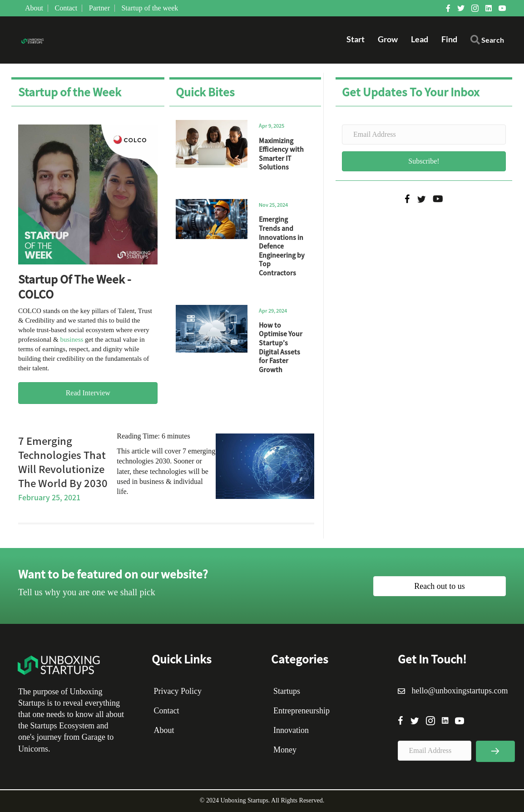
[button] (487, 42)
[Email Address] (424, 135)
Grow (388, 39)
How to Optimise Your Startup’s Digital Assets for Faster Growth (281, 347)
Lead (420, 39)
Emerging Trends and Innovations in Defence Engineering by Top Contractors (282, 246)
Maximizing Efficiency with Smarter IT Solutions (281, 154)
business (72, 339)
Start (356, 39)
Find (449, 39)
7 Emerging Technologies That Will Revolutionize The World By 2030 (63, 461)
